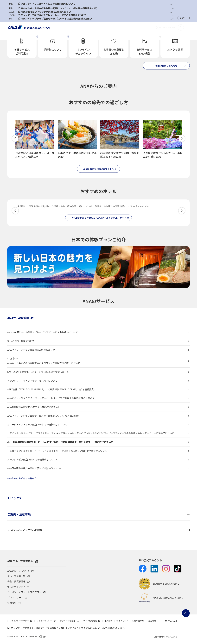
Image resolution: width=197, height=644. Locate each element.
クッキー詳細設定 (71, 621)
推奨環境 (108, 621)
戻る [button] (15, 138)
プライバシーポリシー (22, 621)
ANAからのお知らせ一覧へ (22, 478)
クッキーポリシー (47, 621)
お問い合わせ (138, 621)
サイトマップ (122, 621)
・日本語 (165, 27)
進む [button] (182, 138)
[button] (172, 4)
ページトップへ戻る (186, 613)
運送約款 (152, 621)
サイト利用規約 (93, 621)
